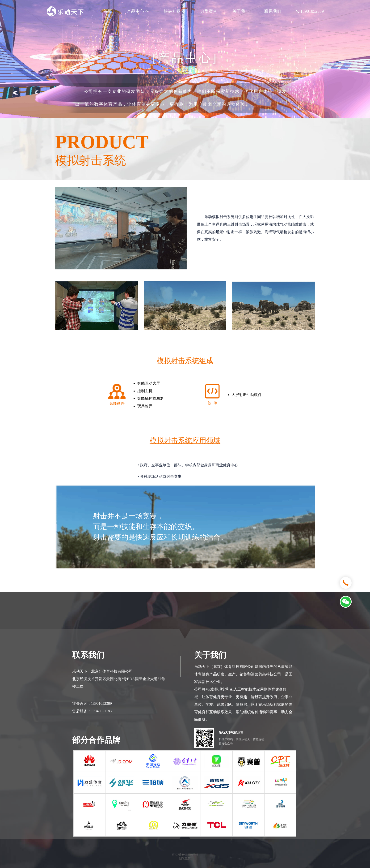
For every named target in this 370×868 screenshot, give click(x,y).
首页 (108, 11)
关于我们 (241, 11)
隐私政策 (185, 859)
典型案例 (209, 11)
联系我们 (273, 11)
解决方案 (174, 11)
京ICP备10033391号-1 (185, 855)
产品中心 (138, 11)
